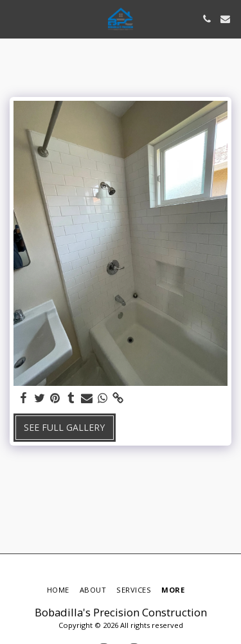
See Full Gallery (64, 427)
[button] (14, 18)
